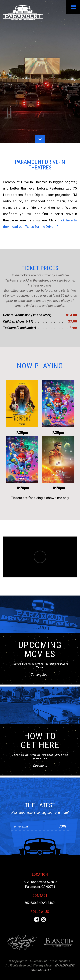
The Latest (40, 805)
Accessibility (41, 970)
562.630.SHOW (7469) (40, 903)
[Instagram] (43, 919)
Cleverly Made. (43, 965)
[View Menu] (73, 7)
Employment (65, 965)
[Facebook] (37, 919)
